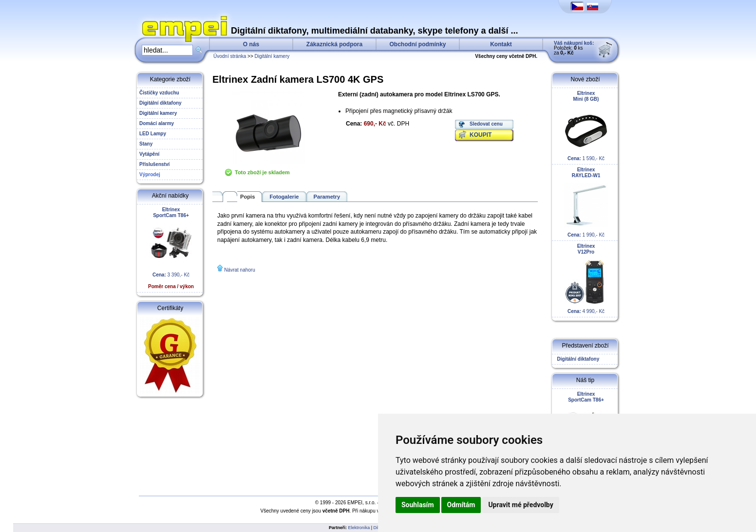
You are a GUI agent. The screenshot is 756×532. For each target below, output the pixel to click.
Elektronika (359, 528)
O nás (251, 44)
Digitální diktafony (577, 359)
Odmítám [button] (461, 505)
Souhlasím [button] (418, 505)
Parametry (327, 197)
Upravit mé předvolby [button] (520, 505)
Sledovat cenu (486, 124)
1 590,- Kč (586, 126)
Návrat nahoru (239, 270)
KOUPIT (481, 135)
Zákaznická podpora (334, 44)
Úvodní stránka (230, 56)
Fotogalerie (284, 197)
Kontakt (501, 44)
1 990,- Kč (586, 202)
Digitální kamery (272, 56)
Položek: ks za (574, 48)
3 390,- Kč (171, 248)
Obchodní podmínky (418, 44)
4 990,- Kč (586, 279)
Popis (247, 197)
